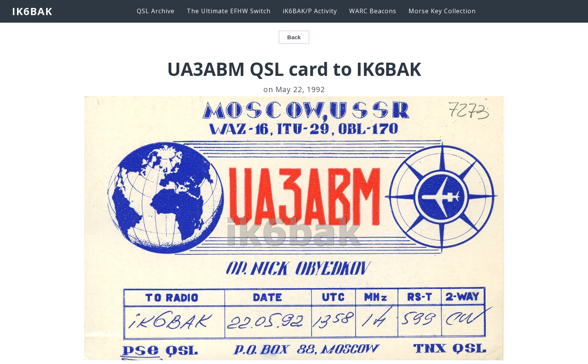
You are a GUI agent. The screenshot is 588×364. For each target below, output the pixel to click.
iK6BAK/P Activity (310, 11)
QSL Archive (156, 11)
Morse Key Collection (442, 11)
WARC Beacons (373, 11)
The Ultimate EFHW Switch (229, 11)
